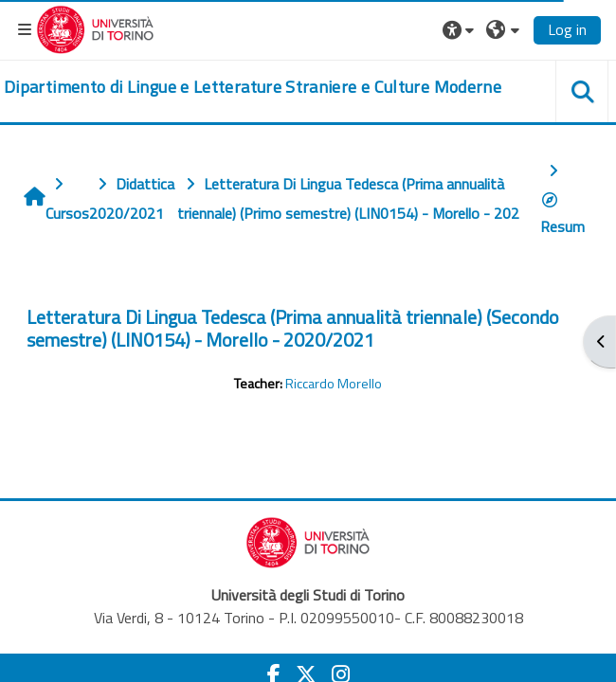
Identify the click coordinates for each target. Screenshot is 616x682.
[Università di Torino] (95, 27)
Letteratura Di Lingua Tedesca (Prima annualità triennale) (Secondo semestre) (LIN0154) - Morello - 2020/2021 (293, 328)
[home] (253, 87)
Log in (567, 29)
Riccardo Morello (334, 384)
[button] (461, 29)
